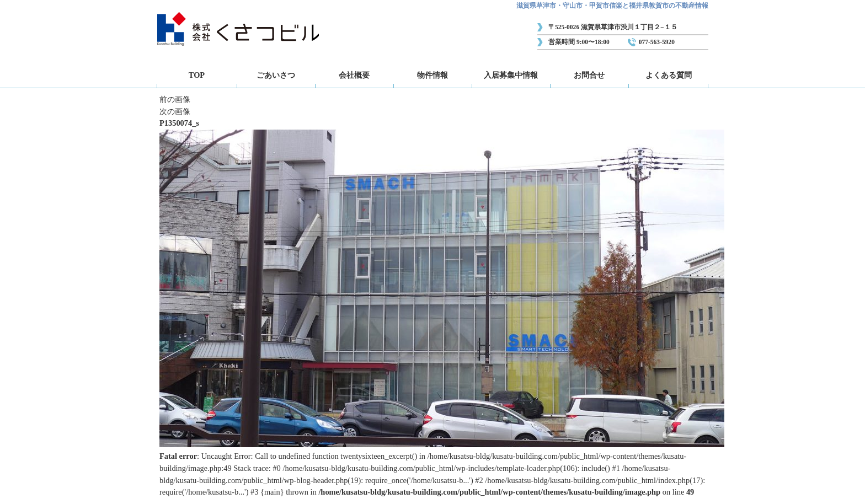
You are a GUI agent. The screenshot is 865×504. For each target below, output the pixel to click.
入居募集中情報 (511, 75)
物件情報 (432, 75)
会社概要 (354, 75)
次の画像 (175, 111)
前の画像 (175, 99)
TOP (197, 75)
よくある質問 (669, 75)
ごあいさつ (276, 75)
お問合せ (589, 75)
